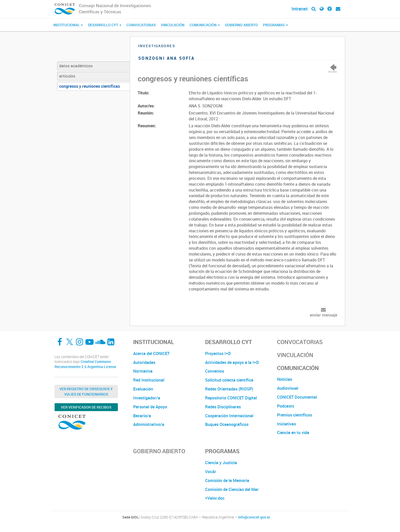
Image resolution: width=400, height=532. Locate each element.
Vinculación (173, 25)
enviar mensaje (323, 315)
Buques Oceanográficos (227, 424)
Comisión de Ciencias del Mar (232, 489)
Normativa (143, 371)
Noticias (285, 379)
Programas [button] (276, 25)
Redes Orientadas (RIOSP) (229, 389)
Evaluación (143, 389)
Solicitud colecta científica (229, 380)
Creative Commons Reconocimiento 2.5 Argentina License (85, 364)
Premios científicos (295, 415)
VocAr (211, 472)
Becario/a (142, 416)
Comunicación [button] (205, 25)
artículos (67, 76)
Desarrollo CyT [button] (105, 25)
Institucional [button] (68, 25)
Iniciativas (286, 424)
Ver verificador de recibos (86, 407)
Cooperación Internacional (229, 416)
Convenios (215, 371)
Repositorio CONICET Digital (231, 398)
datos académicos (76, 66)
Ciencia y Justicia (221, 463)
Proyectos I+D (218, 353)
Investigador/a (147, 398)
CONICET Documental (297, 397)
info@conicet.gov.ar (254, 517)
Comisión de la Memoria (227, 480)
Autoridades (144, 362)
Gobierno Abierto (241, 25)
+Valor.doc (215, 498)
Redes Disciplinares (223, 407)
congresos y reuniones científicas (90, 86)
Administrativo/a (149, 424)
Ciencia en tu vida (293, 433)
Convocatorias (141, 25)
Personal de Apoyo (150, 407)
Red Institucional (149, 380)
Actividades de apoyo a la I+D (232, 362)
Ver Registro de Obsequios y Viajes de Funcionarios (86, 391)
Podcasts (286, 406)
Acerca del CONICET (151, 353)
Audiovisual (288, 388)
